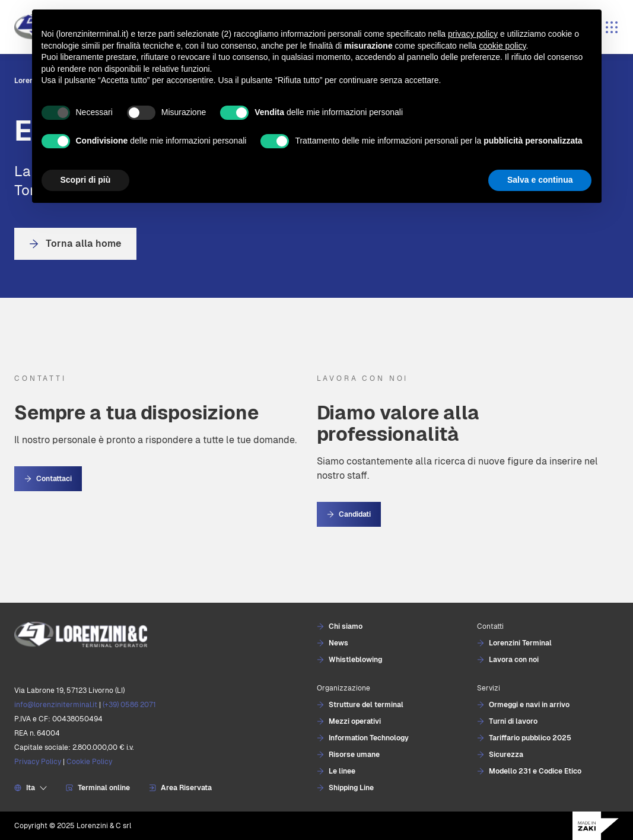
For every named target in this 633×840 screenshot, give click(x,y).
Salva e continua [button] (540, 180)
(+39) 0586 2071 (129, 705)
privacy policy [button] (473, 34)
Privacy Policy (38, 762)
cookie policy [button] (502, 46)
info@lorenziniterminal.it (56, 705)
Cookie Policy (89, 762)
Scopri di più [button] (86, 180)
